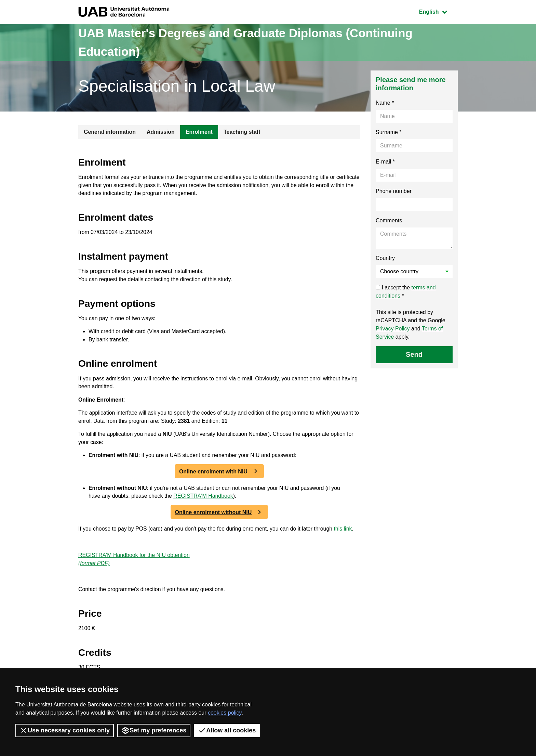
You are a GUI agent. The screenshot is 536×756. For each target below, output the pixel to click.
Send (414, 354)
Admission (161, 132)
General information (110, 132)
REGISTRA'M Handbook (204, 499)
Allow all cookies (227, 730)
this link (346, 532)
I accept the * (406, 292)
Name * (385, 103)
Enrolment (199, 132)
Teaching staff (242, 132)
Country (385, 258)
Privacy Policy (393, 329)
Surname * (389, 132)
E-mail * (385, 162)
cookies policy (225, 713)
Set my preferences (154, 730)
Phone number (394, 191)
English (438, 11)
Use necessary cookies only (65, 730)
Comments (389, 220)
